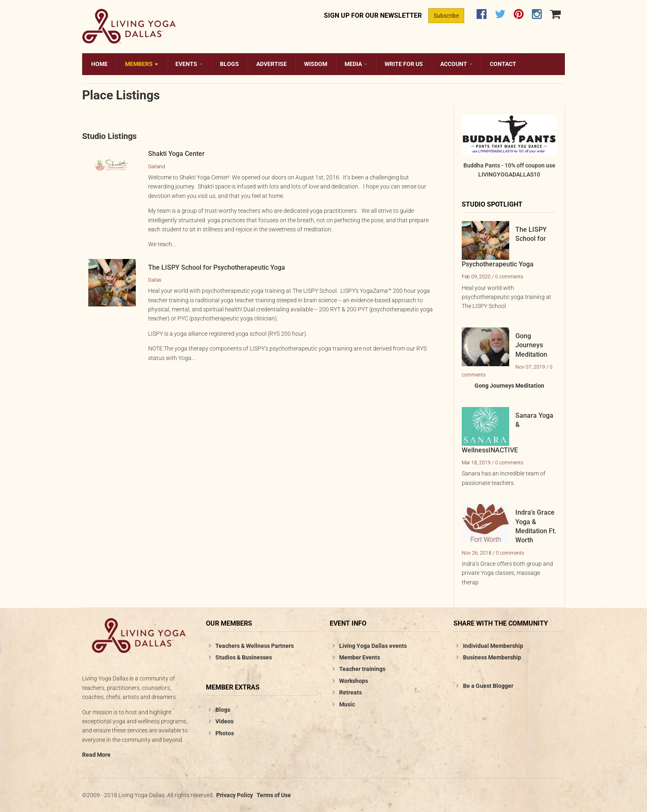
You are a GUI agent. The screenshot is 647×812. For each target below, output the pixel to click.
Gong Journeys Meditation (531, 345)
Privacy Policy (235, 795)
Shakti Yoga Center (176, 154)
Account (456, 64)
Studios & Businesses (244, 657)
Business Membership (492, 657)
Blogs (229, 64)
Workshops (354, 681)
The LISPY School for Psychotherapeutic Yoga (217, 267)
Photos (225, 733)
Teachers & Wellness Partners (255, 646)
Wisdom (316, 64)
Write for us (404, 64)
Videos (224, 721)
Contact (503, 64)
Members (142, 64)
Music (347, 704)
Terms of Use (274, 795)
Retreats (351, 692)
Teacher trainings (362, 669)
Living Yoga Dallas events (373, 646)
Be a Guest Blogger (488, 686)
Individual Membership (493, 646)
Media (356, 64)
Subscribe (446, 16)
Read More (96, 755)
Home (99, 64)
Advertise (272, 64)
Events (189, 64)
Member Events (360, 657)
